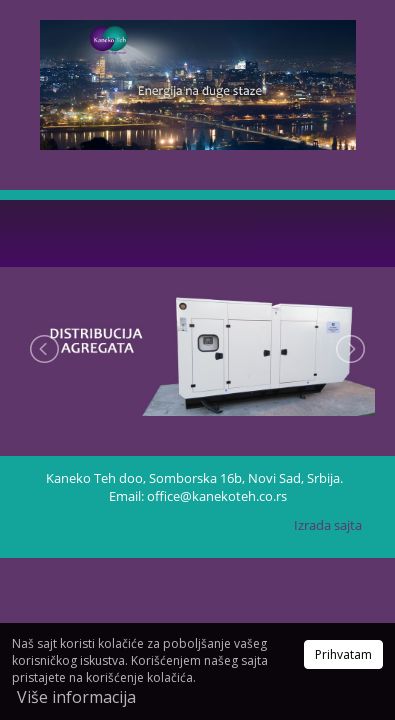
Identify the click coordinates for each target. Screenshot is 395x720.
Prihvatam (343, 654)
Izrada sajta (328, 525)
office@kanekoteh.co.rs (217, 496)
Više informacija (76, 697)
